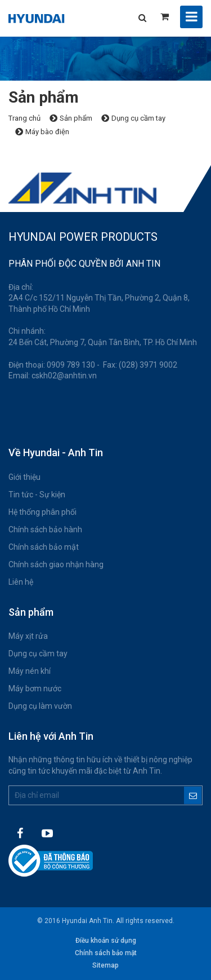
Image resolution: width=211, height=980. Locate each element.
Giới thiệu (24, 477)
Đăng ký (193, 795)
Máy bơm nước (35, 688)
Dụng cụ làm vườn (40, 706)
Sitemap (105, 965)
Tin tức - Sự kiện (37, 495)
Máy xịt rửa (28, 636)
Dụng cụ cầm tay (38, 654)
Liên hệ (21, 582)
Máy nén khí (30, 671)
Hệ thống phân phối (42, 512)
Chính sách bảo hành (45, 529)
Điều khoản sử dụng (106, 941)
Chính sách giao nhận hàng (56, 564)
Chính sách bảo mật (44, 547)
